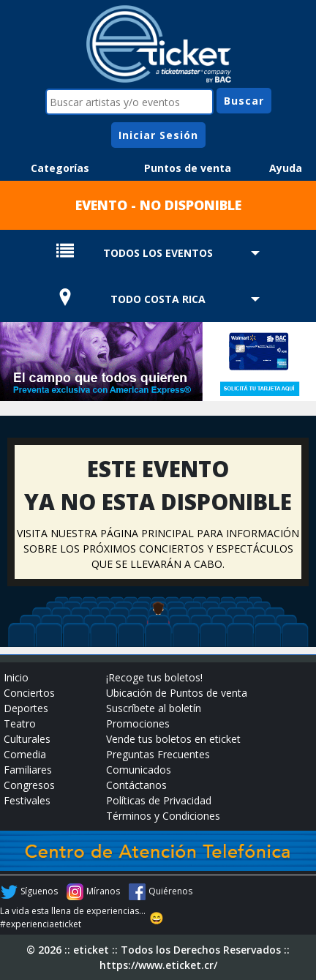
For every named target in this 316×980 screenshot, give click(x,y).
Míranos (103, 891)
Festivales (27, 800)
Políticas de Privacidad (159, 800)
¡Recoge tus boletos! (154, 677)
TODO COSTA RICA (158, 299)
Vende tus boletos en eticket (173, 739)
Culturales (27, 739)
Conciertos (29, 693)
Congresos (29, 785)
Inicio (16, 677)
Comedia (25, 754)
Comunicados (139, 770)
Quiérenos (170, 891)
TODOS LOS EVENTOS (158, 253)
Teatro (20, 723)
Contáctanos (136, 785)
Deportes (26, 708)
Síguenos (39, 891)
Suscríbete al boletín (154, 708)
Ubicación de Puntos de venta (177, 693)
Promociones (138, 723)
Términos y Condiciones (163, 816)
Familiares (28, 770)
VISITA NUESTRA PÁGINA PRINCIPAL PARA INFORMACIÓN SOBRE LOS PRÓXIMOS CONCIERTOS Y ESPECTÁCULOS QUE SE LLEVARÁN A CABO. (158, 549)
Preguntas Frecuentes (158, 754)
